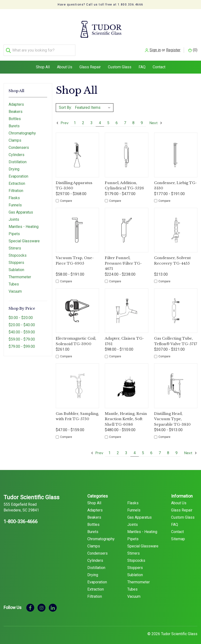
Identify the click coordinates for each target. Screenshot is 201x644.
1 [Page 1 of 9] (75, 119)
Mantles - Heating (24, 223)
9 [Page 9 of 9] (142, 119)
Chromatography (22, 129)
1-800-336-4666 (21, 517)
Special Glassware (24, 237)
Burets (14, 122)
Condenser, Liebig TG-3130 (176, 181)
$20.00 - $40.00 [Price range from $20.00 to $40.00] (22, 321)
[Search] (9, 20)
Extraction (17, 179)
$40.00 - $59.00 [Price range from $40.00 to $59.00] (22, 328)
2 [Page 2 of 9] (83, 119)
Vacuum (15, 287)
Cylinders (17, 151)
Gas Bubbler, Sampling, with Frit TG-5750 (77, 412)
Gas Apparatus (21, 208)
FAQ (142, 63)
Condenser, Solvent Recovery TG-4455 (172, 256)
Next (156, 119)
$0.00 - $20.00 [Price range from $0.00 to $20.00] (21, 313)
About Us (65, 63)
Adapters (16, 100)
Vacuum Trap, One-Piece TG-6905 (75, 256)
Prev (62, 119)
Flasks (14, 194)
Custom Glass (120, 63)
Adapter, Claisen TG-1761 (124, 337)
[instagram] (42, 603)
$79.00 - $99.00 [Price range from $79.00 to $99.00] (22, 342)
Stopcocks (18, 251)
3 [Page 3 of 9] (92, 119)
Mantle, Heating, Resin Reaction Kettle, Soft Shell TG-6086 (126, 415)
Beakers (16, 107)
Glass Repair (90, 63)
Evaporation (18, 172)
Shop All (43, 63)
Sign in (155, 20)
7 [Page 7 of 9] (125, 119)
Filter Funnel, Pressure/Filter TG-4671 (123, 259)
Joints (14, 215)
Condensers (19, 143)
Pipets (14, 230)
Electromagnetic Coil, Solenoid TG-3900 (76, 337)
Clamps (15, 136)
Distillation (18, 158)
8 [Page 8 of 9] (133, 119)
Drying (14, 165)
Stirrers (15, 244)
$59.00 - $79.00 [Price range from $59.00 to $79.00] (22, 335)
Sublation (16, 266)
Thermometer (20, 273)
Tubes (14, 280)
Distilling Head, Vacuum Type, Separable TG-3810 (172, 415)
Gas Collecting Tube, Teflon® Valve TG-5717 (176, 337)
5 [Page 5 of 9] (108, 119)
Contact (159, 63)
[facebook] (30, 603)
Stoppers (16, 258)
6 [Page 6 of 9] (117, 119)
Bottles (15, 115)
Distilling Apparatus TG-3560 (74, 181)
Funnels (15, 201)
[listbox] (94, 103)
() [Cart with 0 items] (193, 20)
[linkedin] (53, 603)
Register (173, 20)
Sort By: (65, 103)
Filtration (16, 187)
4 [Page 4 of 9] (100, 119)
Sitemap (178, 535)
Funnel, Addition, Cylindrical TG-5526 (124, 181)
